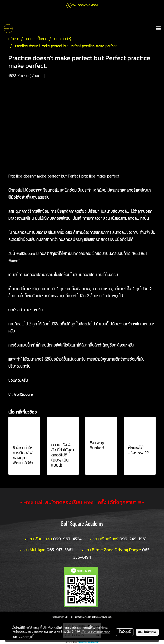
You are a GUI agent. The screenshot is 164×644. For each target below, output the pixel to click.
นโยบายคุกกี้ (26, 637)
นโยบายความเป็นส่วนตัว (96, 632)
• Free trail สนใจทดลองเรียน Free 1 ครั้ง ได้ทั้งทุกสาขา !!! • (82, 502)
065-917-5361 (60, 550)
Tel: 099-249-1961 (85, 5)
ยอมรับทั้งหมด (147, 632)
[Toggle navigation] (158, 29)
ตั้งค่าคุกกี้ (125, 632)
